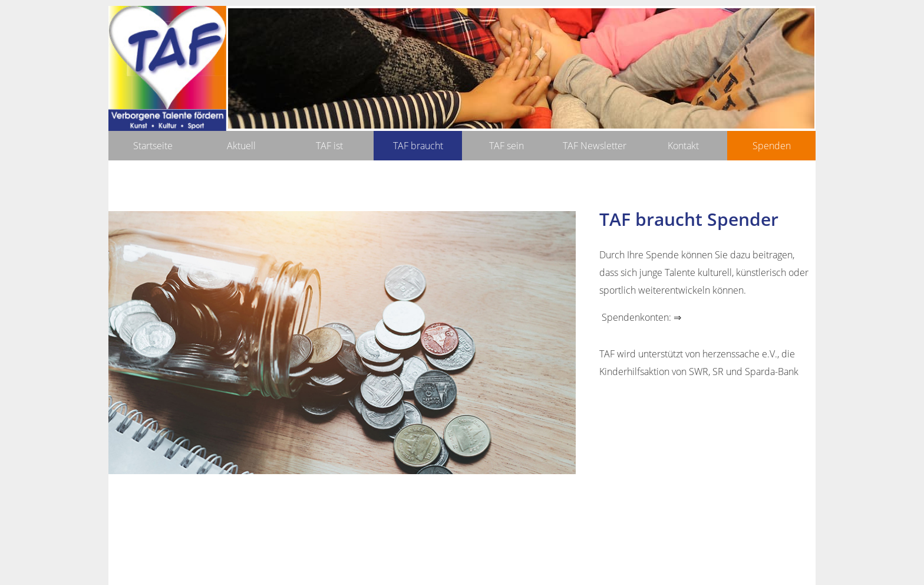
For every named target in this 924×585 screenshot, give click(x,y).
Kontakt (683, 146)
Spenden (772, 146)
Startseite (153, 146)
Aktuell (241, 146)
